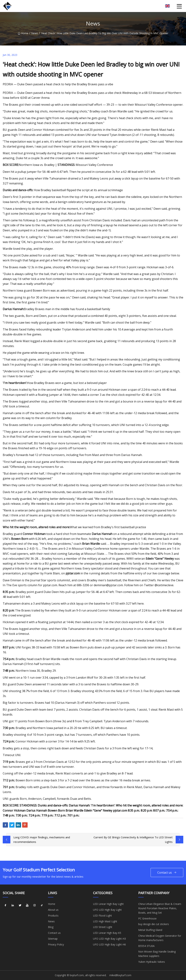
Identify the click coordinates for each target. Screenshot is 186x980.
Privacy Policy (56, 944)
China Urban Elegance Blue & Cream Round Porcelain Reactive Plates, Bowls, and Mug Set (160, 908)
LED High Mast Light (105, 921)
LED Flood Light (102, 916)
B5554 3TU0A (146, 946)
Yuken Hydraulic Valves (152, 962)
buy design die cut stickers (154, 924)
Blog (51, 927)
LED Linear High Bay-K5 (107, 933)
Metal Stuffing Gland (150, 930)
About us (53, 910)
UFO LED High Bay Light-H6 (109, 944)
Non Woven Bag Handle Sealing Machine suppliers (157, 954)
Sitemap (53, 939)
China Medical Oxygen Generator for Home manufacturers (160, 938)
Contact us (167, 873)
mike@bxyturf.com (120, 975)
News (35, 33)
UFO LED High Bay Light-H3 (109, 939)
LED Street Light (103, 927)
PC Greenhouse (147, 918)
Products (53, 916)
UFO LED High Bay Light (107, 910)
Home (23, 33)
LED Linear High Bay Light (108, 904)
